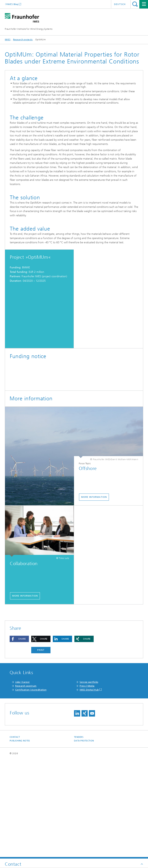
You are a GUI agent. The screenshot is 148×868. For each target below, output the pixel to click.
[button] (19, 738)
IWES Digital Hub (89, 789)
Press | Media (87, 785)
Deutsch (120, 4)
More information (94, 596)
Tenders (79, 836)
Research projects (23, 40)
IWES (8, 40)
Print (41, 749)
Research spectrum (26, 785)
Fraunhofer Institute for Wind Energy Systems (29, 29)
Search (135, 4)
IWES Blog (13, 4)
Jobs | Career (22, 781)
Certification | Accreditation (31, 789)
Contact (15, 836)
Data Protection (84, 840)
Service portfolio (89, 781)
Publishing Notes (20, 840)
